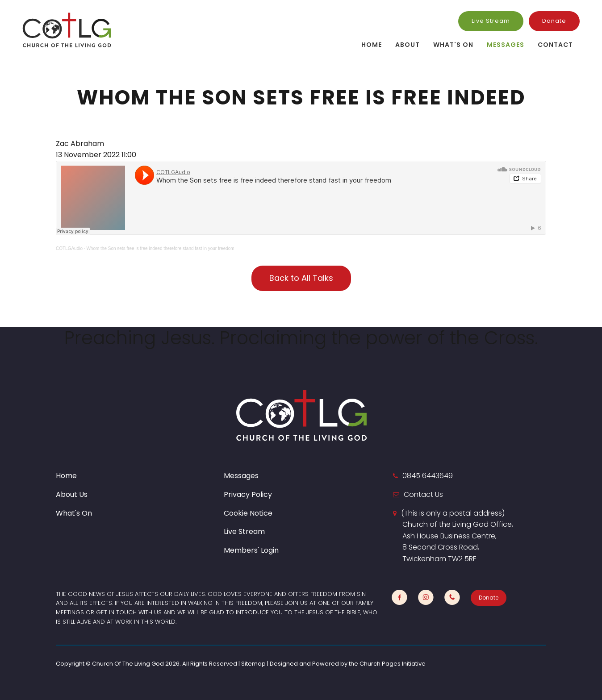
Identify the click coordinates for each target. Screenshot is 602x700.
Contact (555, 45)
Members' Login (251, 550)
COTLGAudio (69, 248)
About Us (72, 494)
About (408, 45)
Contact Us (423, 494)
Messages (506, 45)
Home (372, 45)
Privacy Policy (248, 494)
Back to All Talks (301, 278)
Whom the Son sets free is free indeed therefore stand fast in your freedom (160, 248)
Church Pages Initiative (393, 664)
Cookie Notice (248, 513)
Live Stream (491, 21)
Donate (554, 21)
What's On (453, 45)
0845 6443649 (428, 476)
